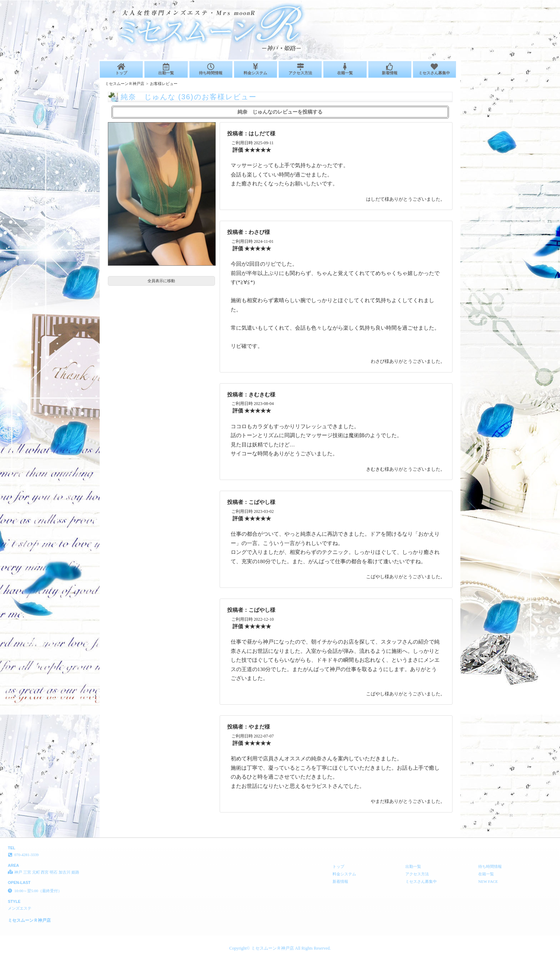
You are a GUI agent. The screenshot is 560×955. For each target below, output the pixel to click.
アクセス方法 (300, 69)
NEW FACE (488, 881)
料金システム (256, 69)
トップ (121, 69)
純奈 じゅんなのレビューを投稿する (280, 112)
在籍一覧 (345, 69)
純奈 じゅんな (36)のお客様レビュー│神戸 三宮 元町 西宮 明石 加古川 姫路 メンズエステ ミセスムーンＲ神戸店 (452, 3)
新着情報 (390, 69)
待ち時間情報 (211, 69)
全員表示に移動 (161, 281)
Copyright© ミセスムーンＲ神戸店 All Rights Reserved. (280, 948)
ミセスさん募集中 (434, 69)
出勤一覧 (166, 69)
